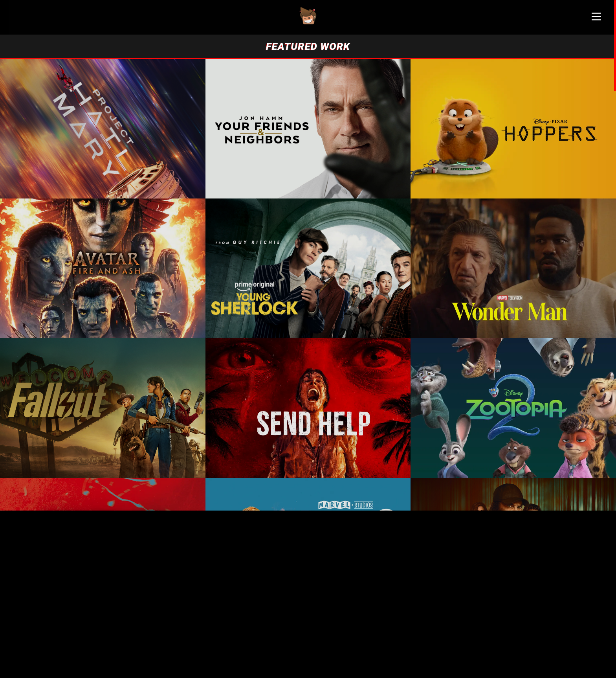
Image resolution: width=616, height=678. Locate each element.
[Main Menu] (596, 20)
